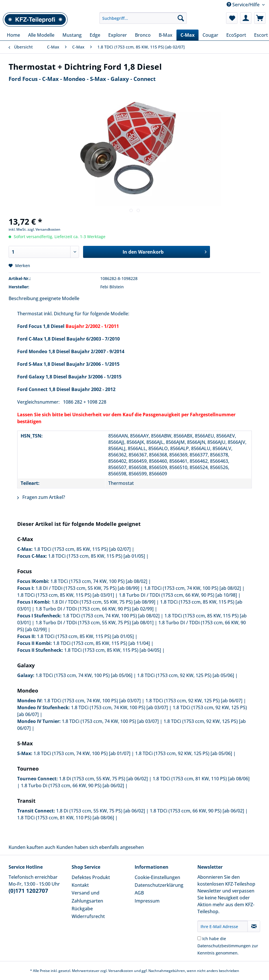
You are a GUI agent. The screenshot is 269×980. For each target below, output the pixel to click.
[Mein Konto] (246, 18)
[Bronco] (143, 35)
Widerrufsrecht (88, 916)
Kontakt (80, 885)
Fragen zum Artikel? (41, 497)
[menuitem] (143, 21)
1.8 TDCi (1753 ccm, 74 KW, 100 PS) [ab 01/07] (82, 753)
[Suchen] (181, 18)
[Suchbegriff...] (143, 18)
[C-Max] (187, 35)
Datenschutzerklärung (159, 885)
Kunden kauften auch (32, 847)
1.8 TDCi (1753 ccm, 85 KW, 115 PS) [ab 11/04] (101, 643)
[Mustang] (72, 35)
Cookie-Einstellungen (157, 877)
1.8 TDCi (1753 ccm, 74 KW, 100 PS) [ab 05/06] (84, 675)
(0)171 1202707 (28, 891)
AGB (139, 893)
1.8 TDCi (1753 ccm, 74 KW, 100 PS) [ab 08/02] (99, 581)
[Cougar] (210, 35)
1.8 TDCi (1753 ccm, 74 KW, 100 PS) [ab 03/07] (92, 701)
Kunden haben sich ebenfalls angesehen (100, 847)
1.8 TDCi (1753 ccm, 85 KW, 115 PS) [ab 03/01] (66, 595)
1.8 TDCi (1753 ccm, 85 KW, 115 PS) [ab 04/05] (113, 650)
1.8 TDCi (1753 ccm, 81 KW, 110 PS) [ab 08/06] (201, 779)
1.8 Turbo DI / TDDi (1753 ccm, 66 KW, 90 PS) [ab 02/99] (95, 609)
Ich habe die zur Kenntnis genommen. (228, 946)
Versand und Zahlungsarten (87, 897)
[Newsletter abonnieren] (254, 926)
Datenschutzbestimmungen (224, 946)
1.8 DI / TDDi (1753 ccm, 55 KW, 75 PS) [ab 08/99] (87, 588)
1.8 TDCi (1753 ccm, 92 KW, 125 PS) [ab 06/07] (194, 701)
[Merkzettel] (232, 18)
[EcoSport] (236, 35)
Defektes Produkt (91, 877)
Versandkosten (121, 971)
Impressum (147, 901)
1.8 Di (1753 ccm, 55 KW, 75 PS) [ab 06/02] (103, 779)
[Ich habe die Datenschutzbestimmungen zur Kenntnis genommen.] (199, 938)
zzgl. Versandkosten (44, 229)
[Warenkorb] (260, 18)
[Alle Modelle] (41, 35)
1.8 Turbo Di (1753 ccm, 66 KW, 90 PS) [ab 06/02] (72, 785)
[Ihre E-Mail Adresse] (223, 926)
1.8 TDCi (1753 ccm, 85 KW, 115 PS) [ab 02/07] (82, 549)
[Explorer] (118, 35)
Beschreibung (23, 298)
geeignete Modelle (59, 298)
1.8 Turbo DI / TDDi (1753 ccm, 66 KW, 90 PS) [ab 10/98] (178, 595)
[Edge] (95, 35)
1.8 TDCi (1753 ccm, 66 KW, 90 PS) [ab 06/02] (197, 811)
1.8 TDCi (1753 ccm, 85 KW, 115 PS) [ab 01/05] (97, 556)
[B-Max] (166, 35)
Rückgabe (82, 909)
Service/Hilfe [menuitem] (244, 5)
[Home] (13, 35)
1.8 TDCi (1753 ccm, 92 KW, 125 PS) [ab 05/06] (186, 675)
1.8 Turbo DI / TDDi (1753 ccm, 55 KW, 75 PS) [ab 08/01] (95, 623)
